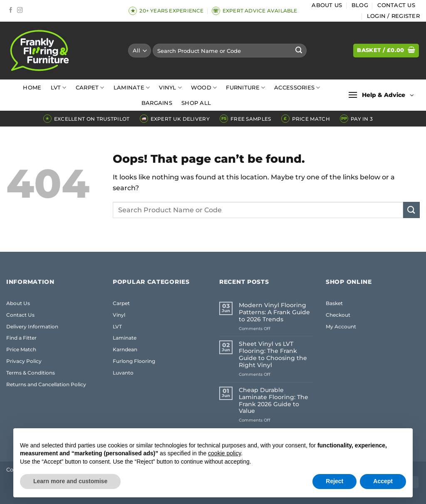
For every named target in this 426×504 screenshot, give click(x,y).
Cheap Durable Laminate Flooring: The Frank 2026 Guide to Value (274, 401)
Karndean (125, 349)
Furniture (245, 88)
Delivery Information (32, 326)
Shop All (196, 103)
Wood (204, 88)
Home (32, 88)
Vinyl (170, 88)
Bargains (157, 103)
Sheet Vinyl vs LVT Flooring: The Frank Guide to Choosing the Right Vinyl (273, 355)
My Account (341, 326)
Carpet (90, 88)
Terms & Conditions (31, 373)
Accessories (297, 88)
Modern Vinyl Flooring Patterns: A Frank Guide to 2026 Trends (274, 312)
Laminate (132, 88)
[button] (393, 16)
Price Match (21, 349)
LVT (59, 88)
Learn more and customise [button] (70, 481)
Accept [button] (383, 481)
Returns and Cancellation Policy (46, 384)
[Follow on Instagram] (20, 11)
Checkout (338, 315)
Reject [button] (334, 481)
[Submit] (299, 51)
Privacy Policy (24, 361)
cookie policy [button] (224, 453)
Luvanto (123, 373)
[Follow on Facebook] (11, 11)
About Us (327, 5)
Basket (334, 303)
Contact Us (396, 5)
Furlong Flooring (134, 361)
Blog (360, 5)
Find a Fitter (21, 338)
